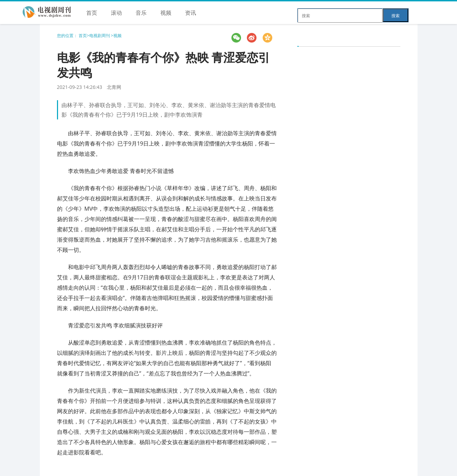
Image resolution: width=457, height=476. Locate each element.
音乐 (141, 13)
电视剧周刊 (100, 36)
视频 (166, 13)
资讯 (191, 13)
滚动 (116, 13)
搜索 (396, 16)
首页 (92, 13)
